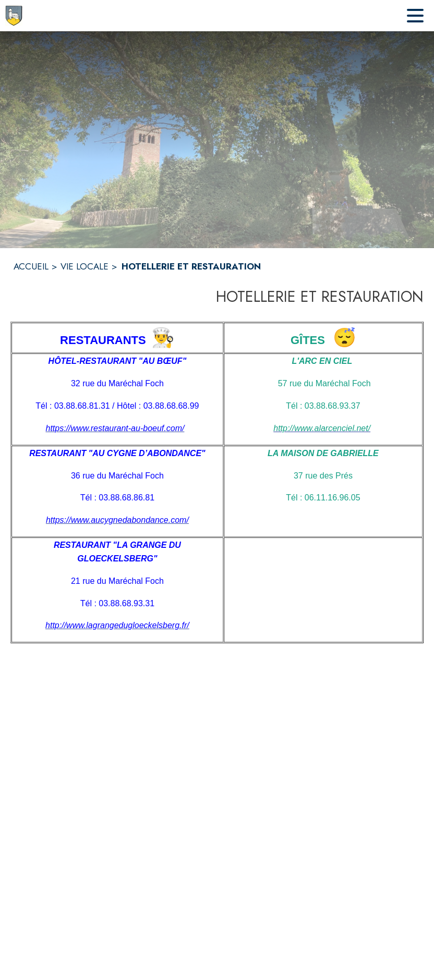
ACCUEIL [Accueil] (31, 266)
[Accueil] (14, 16)
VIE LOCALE (85, 266)
